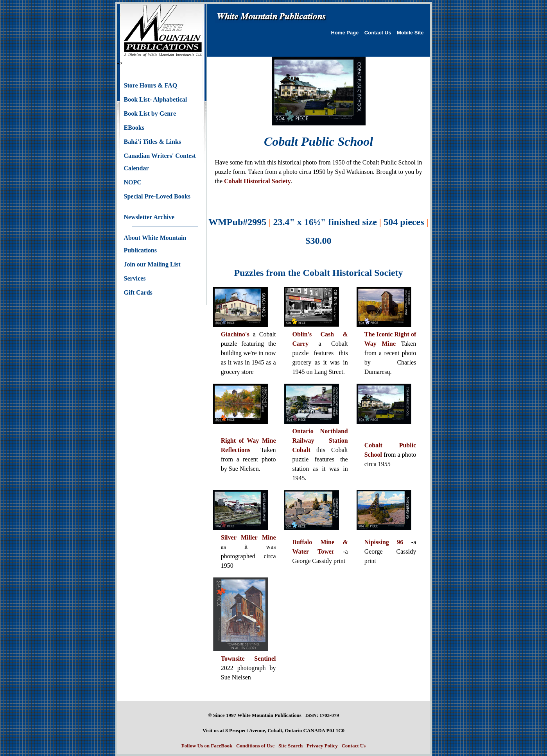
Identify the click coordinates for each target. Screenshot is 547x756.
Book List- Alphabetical (156, 99)
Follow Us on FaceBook (207, 746)
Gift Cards (138, 292)
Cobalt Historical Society (257, 181)
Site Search (291, 746)
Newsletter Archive (149, 217)
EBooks (134, 128)
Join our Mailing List (152, 264)
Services (135, 278)
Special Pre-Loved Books (157, 196)
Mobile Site (410, 33)
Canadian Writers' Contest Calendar (160, 162)
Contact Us (378, 33)
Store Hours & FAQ (151, 85)
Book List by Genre (150, 113)
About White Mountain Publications (155, 244)
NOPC (133, 182)
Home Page (345, 33)
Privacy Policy (322, 746)
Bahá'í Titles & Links (153, 142)
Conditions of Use (255, 746)
